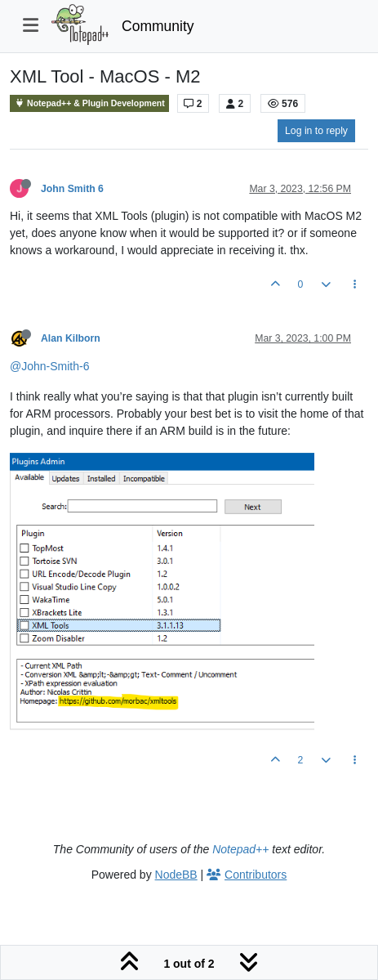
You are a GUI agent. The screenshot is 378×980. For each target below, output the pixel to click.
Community (158, 26)
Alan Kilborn (71, 338)
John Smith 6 (72, 189)
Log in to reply (316, 131)
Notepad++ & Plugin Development (89, 103)
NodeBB (176, 875)
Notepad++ (240, 849)
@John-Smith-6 (49, 366)
